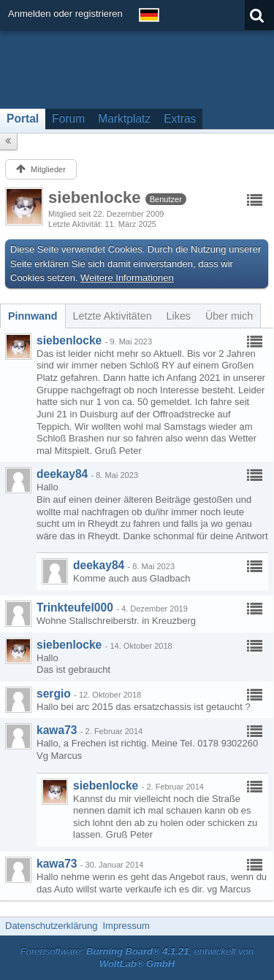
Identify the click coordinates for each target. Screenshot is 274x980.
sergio (54, 694)
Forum (68, 119)
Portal (23, 119)
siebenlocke (69, 340)
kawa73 (57, 730)
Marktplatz (124, 119)
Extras (180, 119)
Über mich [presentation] (229, 316)
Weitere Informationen (127, 278)
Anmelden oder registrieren (65, 13)
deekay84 (62, 474)
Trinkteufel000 (75, 607)
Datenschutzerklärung (51, 926)
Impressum (126, 926)
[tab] (33, 316)
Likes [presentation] (179, 316)
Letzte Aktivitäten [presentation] (113, 316)
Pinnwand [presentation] (33, 316)
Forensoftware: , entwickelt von (137, 957)
